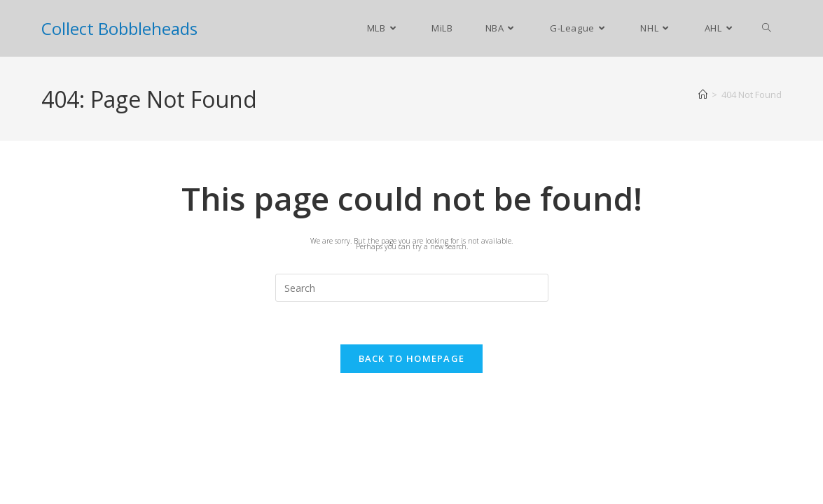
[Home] (703, 94)
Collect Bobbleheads (119, 28)
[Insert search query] (412, 288)
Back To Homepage (412, 358)
